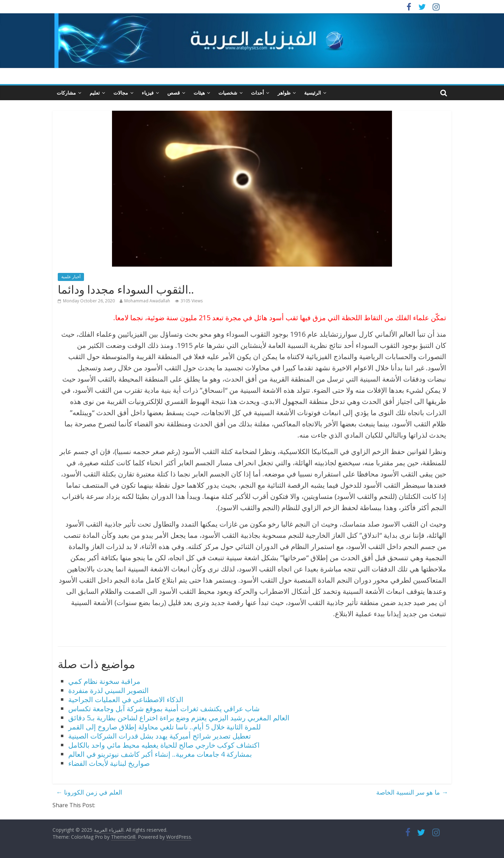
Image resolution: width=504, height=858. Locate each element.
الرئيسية (313, 93)
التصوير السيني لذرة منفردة (108, 690)
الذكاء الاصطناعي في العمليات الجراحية (126, 699)
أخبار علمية (71, 277)
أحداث (257, 93)
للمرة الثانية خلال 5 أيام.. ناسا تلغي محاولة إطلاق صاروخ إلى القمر (164, 727)
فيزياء (148, 93)
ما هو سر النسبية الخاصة (412, 792)
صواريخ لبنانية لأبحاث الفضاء (109, 763)
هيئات (199, 93)
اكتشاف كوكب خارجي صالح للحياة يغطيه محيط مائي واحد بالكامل (164, 745)
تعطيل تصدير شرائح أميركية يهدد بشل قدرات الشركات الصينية (160, 736)
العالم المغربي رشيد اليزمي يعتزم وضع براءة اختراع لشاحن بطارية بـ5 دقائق (179, 718)
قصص (174, 93)
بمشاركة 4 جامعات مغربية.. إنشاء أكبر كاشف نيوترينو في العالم (160, 754)
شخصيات (228, 93)
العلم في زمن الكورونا (89, 792)
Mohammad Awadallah (147, 301)
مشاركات (66, 93)
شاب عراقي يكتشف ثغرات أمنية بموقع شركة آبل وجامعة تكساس (164, 709)
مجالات (121, 93)
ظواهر (284, 93)
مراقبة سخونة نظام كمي (104, 681)
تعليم (95, 93)
